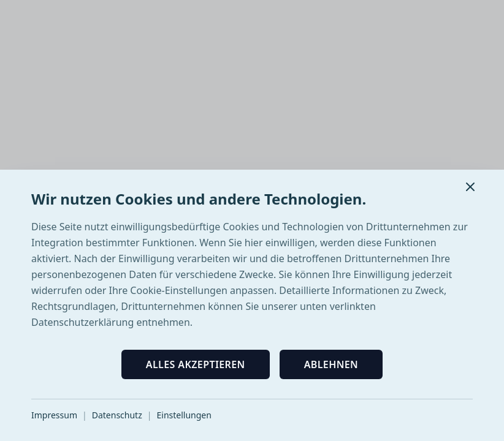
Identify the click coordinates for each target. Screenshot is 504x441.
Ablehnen (331, 364)
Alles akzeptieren (196, 364)
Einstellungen (184, 415)
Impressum (54, 415)
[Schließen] (470, 187)
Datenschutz (117, 415)
